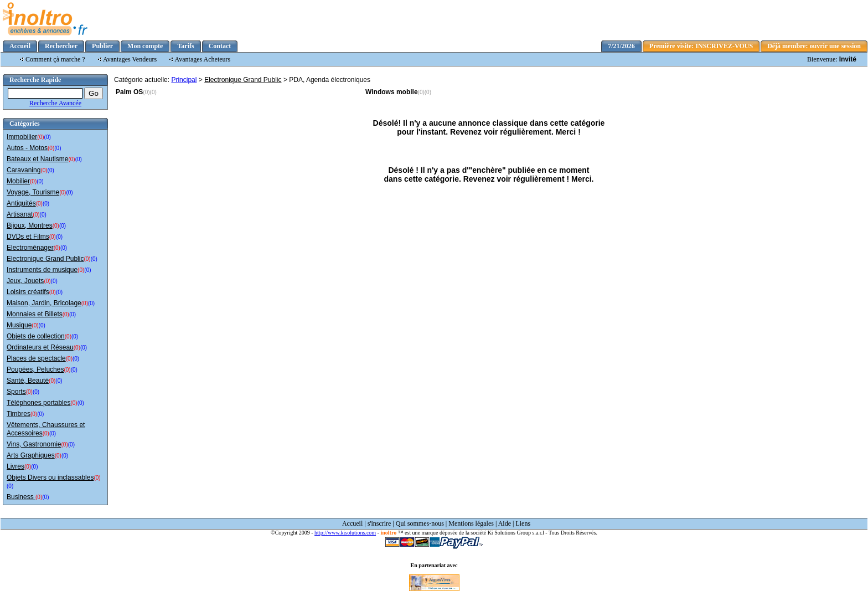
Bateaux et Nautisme (37, 159)
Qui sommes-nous (420, 523)
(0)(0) (149, 92)
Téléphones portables (38, 403)
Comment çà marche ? (55, 59)
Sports (16, 392)
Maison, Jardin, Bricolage (44, 303)
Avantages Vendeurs (130, 59)
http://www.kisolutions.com (345, 533)
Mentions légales (471, 523)
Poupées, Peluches (35, 369)
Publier (102, 46)
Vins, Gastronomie (34, 444)
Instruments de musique (42, 270)
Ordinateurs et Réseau (40, 347)
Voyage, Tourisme (33, 192)
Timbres (19, 414)
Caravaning (24, 170)
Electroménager (30, 248)
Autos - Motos (27, 148)
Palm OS (129, 92)
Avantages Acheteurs (203, 59)
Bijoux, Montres (30, 225)
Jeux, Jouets (25, 281)
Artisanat (20, 214)
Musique (19, 325)
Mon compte (145, 46)
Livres (15, 466)
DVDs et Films (28, 237)
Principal (184, 80)
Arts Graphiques (31, 455)
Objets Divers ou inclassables (50, 477)
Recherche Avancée (55, 103)
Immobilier (22, 137)
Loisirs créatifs (28, 292)
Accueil (20, 46)
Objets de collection (36, 336)
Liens (523, 523)
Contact (220, 46)
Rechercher (61, 46)
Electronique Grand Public (45, 259)
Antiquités (21, 203)
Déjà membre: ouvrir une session (814, 46)
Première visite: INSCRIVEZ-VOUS (701, 46)
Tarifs (185, 46)
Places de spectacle (36, 358)
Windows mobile (392, 92)
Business (21, 497)
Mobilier (18, 181)
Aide (505, 523)
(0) (40, 137)
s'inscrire (379, 523)
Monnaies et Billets (35, 314)
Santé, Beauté (28, 381)
